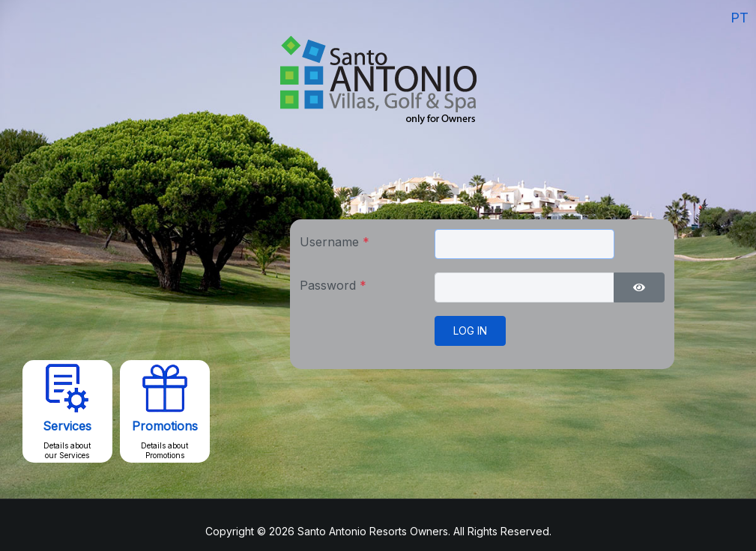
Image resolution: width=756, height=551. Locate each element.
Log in (470, 331)
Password (333, 285)
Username (335, 242)
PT (740, 18)
